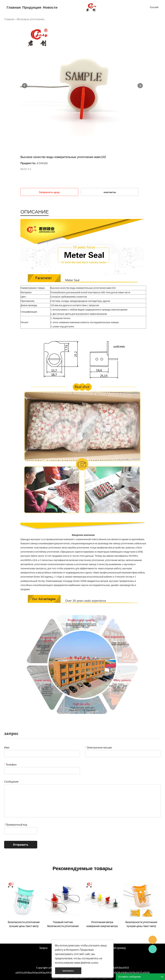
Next (140, 86)
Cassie (153, 949)
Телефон (10, 764)
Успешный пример (114, 948)
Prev (25, 86)
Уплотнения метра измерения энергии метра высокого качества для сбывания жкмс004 (102, 924)
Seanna (153, 940)
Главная (14, 7)
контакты (110, 192)
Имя (7, 747)
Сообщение (11, 782)
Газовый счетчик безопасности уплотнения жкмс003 (63, 924)
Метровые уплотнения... (31, 19)
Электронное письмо (99, 747)
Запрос (43, 948)
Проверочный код (16, 825)
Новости (50, 7)
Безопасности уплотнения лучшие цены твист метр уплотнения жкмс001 (24, 924)
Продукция (32, 7)
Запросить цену (49, 192)
